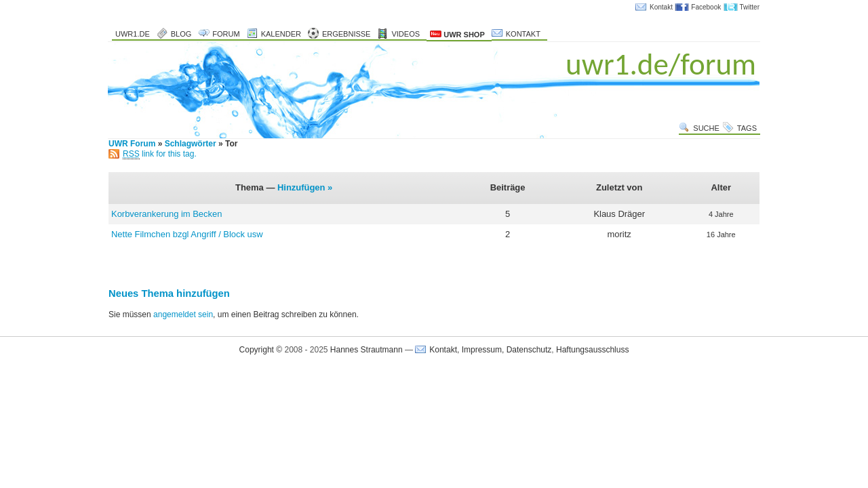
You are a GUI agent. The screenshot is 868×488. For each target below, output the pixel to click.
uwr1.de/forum (661, 64)
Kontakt (661, 7)
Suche (706, 128)
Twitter (750, 7)
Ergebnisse (347, 34)
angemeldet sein (183, 314)
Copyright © (261, 350)
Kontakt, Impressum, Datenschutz (490, 350)
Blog (181, 34)
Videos (406, 34)
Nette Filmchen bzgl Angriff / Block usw (187, 234)
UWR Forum (132, 144)
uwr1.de (133, 34)
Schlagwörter (191, 144)
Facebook (706, 7)
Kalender (281, 34)
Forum (226, 34)
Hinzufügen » (305, 187)
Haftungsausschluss (592, 350)
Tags (747, 128)
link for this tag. (160, 154)
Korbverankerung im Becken (166, 214)
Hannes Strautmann (367, 350)
